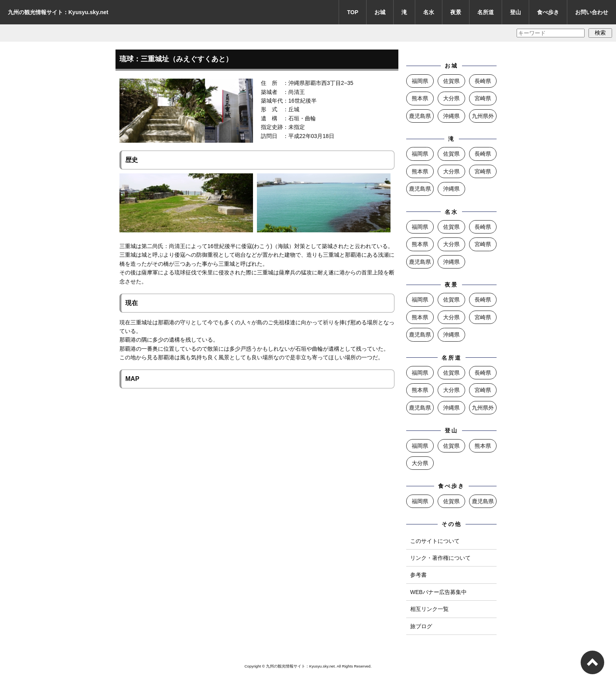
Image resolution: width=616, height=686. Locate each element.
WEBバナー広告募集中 (438, 592)
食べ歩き (548, 12)
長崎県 (483, 81)
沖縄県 (451, 116)
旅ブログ (421, 626)
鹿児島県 (420, 116)
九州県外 (483, 116)
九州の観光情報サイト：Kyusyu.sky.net (58, 12)
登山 (515, 12)
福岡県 (420, 81)
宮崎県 (483, 98)
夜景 (456, 12)
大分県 (451, 98)
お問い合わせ (592, 12)
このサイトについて (435, 541)
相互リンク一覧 (429, 609)
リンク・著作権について (440, 558)
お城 (380, 12)
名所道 (486, 12)
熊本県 (420, 98)
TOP (353, 12)
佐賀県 (451, 81)
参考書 (418, 575)
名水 (429, 12)
